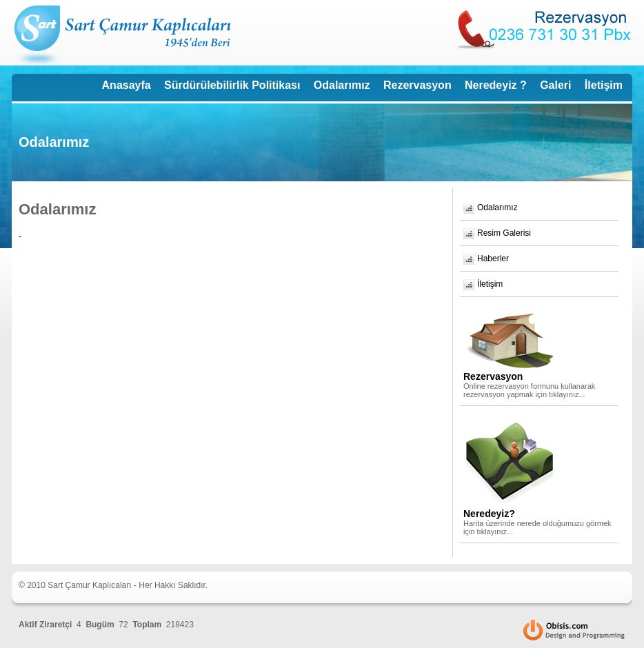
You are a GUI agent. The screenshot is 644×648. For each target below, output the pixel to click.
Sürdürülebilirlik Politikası (232, 85)
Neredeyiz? (489, 514)
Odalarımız (342, 85)
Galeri (555, 85)
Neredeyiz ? (496, 85)
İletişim (604, 85)
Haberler (493, 259)
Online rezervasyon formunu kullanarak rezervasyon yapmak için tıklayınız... (529, 390)
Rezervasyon (417, 85)
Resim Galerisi (504, 233)
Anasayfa (127, 85)
